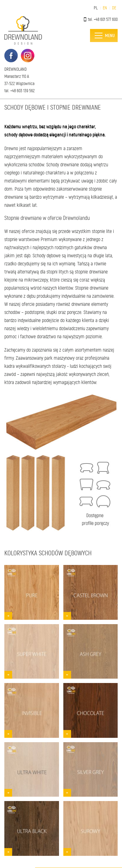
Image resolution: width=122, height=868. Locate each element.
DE (114, 8)
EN (105, 8)
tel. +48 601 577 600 (101, 19)
